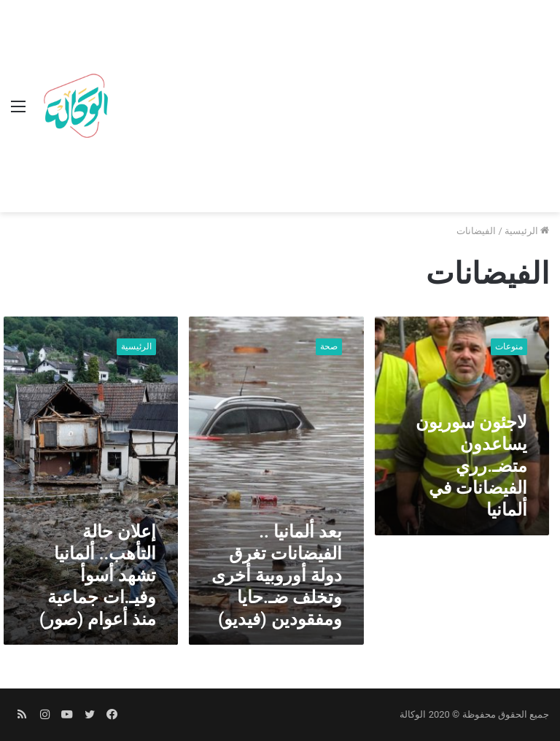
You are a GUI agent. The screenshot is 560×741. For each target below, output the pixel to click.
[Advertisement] (332, 109)
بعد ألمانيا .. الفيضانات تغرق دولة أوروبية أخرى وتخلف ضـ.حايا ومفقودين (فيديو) (277, 575)
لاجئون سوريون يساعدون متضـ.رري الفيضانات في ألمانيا (471, 466)
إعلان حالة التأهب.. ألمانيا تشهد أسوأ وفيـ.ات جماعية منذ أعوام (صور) (98, 575)
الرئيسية (527, 231)
